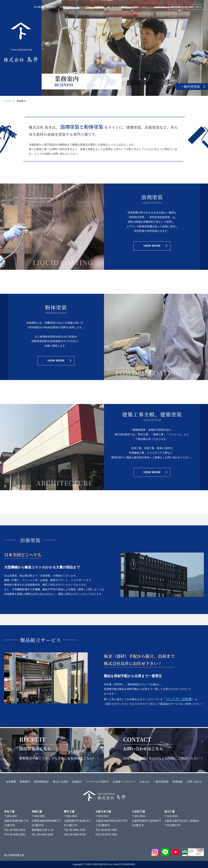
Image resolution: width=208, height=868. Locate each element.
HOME (8, 101)
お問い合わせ (196, 7)
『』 (179, 699)
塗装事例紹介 (66, 7)
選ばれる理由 (84, 7)
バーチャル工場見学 (117, 7)
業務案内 (51, 7)
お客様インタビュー (141, 7)
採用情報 (175, 7)
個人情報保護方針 (14, 855)
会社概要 (38, 7)
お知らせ (160, 7)
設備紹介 (99, 7)
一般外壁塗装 (190, 87)
